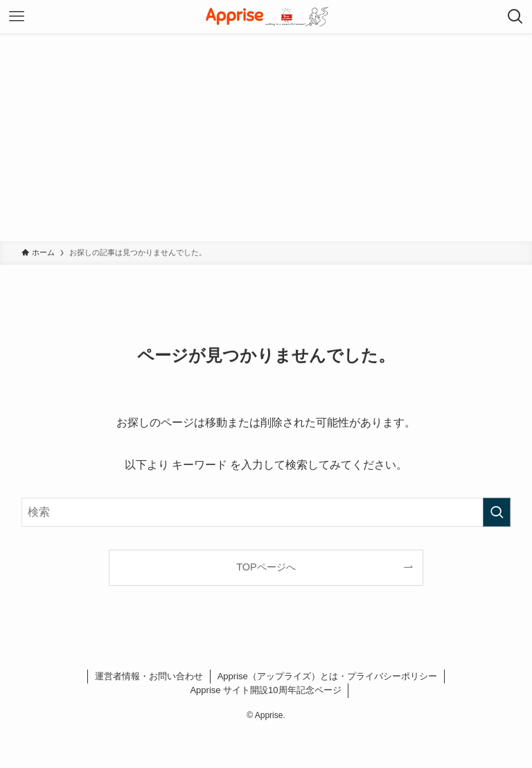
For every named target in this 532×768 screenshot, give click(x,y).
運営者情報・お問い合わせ (149, 676)
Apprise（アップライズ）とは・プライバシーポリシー (327, 676)
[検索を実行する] (497, 512)
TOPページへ (266, 567)
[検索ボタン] (515, 17)
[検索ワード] (266, 512)
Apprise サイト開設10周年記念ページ (265, 690)
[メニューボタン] (17, 17)
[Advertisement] (266, 137)
